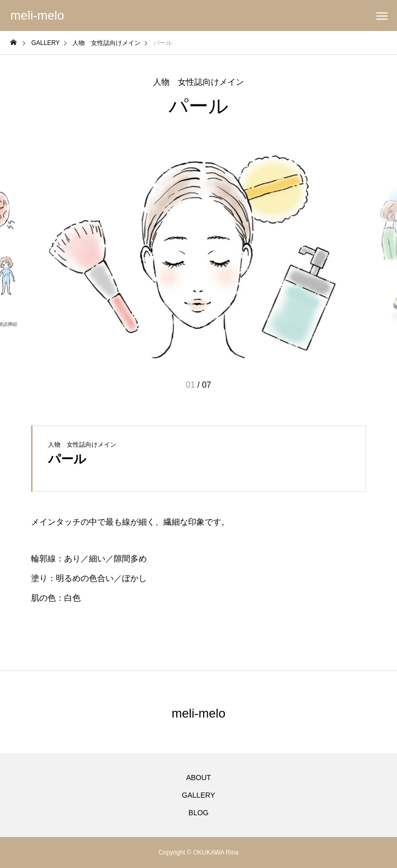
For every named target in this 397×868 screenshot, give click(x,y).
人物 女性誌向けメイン (198, 82)
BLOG (199, 813)
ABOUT (198, 778)
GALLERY (198, 795)
